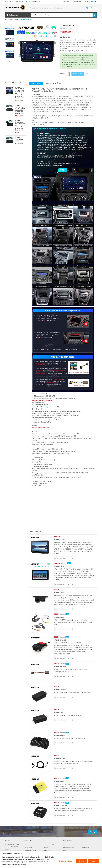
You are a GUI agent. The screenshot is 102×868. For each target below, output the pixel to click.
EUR (87, 2)
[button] (18, 15)
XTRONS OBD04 (59, 781)
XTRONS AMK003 (60, 735)
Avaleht (27, 845)
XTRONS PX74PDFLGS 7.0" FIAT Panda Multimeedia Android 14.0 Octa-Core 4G (20, 109)
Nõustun (93, 861)
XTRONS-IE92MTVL (25, 19)
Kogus (62, 74)
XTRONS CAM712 (60, 593)
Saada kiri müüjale (66, 29)
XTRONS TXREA (59, 617)
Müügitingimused (68, 845)
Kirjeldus (36, 83)
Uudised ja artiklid (49, 845)
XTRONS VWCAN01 (60, 667)
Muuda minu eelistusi (65, 861)
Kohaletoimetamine (68, 848)
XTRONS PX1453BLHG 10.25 (19, 139)
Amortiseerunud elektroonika (86, 846)
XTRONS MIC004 (59, 758)
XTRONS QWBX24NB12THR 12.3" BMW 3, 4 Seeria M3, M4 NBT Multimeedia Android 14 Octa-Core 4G (21, 93)
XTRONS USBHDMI (60, 690)
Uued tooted (28, 848)
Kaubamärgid (48, 848)
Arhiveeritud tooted (13, 19)
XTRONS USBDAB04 (60, 806)
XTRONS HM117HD (60, 540)
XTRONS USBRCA (60, 712)
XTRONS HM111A (60, 566)
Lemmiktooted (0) (78, 2)
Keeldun (81, 861)
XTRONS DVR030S (60, 640)
